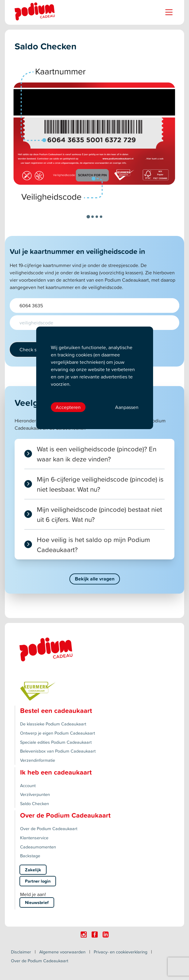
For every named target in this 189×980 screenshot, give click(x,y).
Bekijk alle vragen (95, 579)
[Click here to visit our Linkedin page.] (106, 935)
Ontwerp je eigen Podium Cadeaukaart (58, 733)
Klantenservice (34, 838)
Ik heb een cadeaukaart (56, 772)
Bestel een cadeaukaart (56, 711)
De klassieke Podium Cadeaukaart (53, 724)
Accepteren (68, 407)
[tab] (88, 217)
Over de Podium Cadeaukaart (49, 828)
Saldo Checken (35, 803)
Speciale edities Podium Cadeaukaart (56, 742)
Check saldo (33, 349)
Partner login (38, 881)
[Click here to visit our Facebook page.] (95, 935)
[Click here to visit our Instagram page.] (84, 935)
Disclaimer (21, 952)
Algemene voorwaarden (62, 952)
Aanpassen (127, 407)
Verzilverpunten (35, 794)
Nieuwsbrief (37, 902)
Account (28, 785)
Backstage (30, 856)
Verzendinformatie (38, 760)
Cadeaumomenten (38, 847)
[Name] (169, 12)
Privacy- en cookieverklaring (121, 952)
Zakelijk (33, 870)
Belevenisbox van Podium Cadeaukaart (58, 751)
